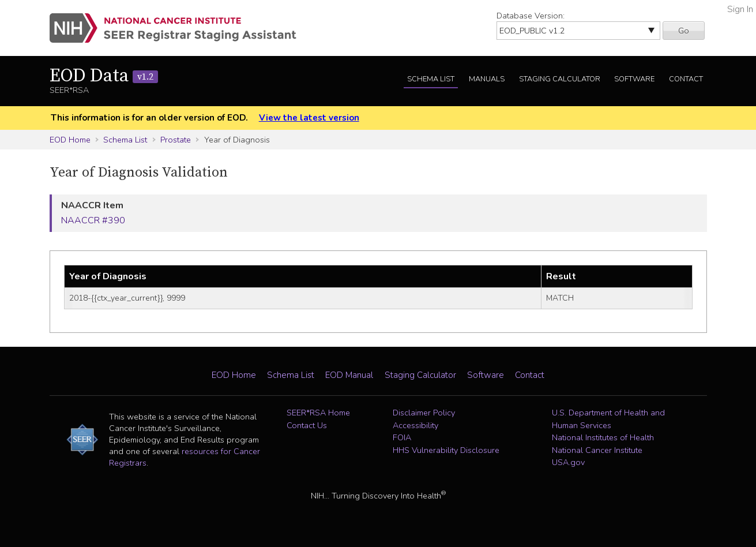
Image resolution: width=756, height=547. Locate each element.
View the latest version (309, 118)
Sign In (740, 9)
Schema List (431, 79)
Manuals (487, 79)
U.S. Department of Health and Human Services (608, 419)
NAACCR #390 (93, 220)
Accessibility (415, 425)
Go (684, 31)
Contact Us (307, 425)
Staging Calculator (560, 79)
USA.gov (568, 462)
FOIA (402, 437)
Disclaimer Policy (424, 413)
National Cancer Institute (597, 450)
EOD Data (104, 76)
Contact (686, 79)
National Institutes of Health (603, 437)
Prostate (176, 140)
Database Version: (531, 16)
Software (634, 79)
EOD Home (70, 140)
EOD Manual (349, 375)
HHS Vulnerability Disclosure (446, 450)
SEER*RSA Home (318, 413)
